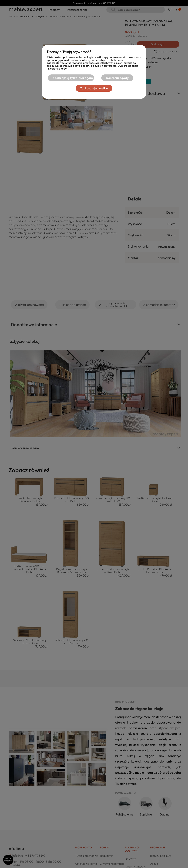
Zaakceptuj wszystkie (114, 88)
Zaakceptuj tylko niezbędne (92, 78)
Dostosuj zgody (71, 88)
